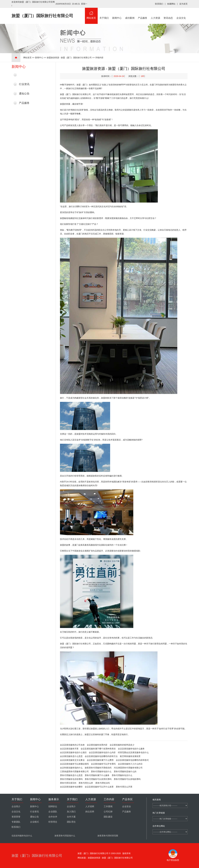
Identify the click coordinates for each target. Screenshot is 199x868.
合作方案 (71, 817)
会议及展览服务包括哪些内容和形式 (132, 760)
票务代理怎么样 (86, 783)
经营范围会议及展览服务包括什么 (133, 752)
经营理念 (53, 822)
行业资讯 (24, 84)
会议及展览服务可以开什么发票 (99, 787)
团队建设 (108, 817)
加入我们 (71, 812)
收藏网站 (171, 4)
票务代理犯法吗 (103, 783)
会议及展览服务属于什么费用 (100, 760)
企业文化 (181, 13)
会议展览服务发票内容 (97, 745)
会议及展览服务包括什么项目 (73, 752)
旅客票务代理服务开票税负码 (98, 768)
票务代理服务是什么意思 (71, 775)
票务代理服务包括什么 (101, 771)
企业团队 (53, 812)
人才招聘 (90, 806)
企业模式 (34, 822)
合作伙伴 (53, 817)
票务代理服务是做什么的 (125, 771)
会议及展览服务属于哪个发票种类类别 (98, 749)
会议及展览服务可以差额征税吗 (74, 764)
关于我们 (104, 13)
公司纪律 (108, 812)
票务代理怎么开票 (124, 787)
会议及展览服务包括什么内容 (102, 752)
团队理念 (71, 822)
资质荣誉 (16, 817)
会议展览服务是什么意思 (71, 756)
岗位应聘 (90, 812)
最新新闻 (24, 75)
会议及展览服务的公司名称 (72, 745)
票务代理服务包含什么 (122, 775)
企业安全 (127, 806)
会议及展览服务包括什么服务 (131, 749)
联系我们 (159, 4)
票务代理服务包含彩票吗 (71, 779)
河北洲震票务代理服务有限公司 (128, 768)
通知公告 (24, 94)
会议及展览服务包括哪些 (71, 787)
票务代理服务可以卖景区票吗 (98, 779)
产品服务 (143, 13)
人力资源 (155, 13)
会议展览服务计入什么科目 (130, 764)
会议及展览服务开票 (69, 749)
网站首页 (91, 13)
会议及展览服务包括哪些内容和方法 (101, 756)
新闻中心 (117, 13)
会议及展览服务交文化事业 (72, 760)
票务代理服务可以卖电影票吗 (127, 779)
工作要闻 (108, 806)
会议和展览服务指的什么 (71, 768)
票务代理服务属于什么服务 (97, 775)
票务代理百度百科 (68, 783)
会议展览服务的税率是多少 (122, 745)
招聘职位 (53, 806)
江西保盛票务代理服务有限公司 (74, 771)
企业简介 (16, 806)
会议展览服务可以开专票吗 (103, 764)
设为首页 (183, 4)
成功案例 (130, 13)
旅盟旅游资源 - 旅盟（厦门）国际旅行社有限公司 (69, 58)
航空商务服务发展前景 (130, 756)
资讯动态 (168, 13)
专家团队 (16, 822)
